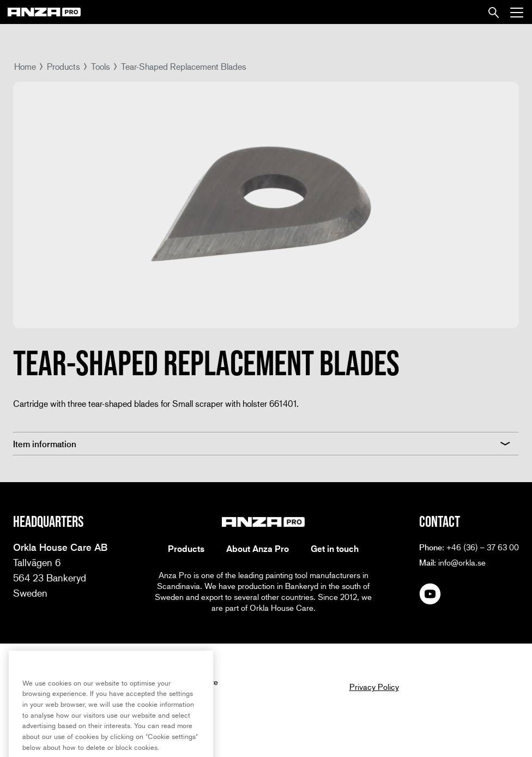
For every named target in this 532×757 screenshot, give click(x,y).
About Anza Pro (258, 549)
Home (25, 66)
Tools (101, 66)
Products (64, 66)
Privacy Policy (374, 687)
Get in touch (335, 549)
